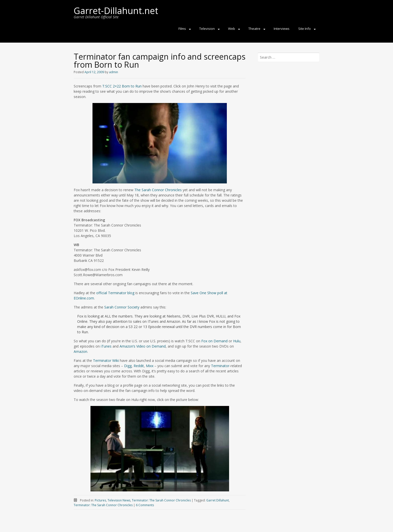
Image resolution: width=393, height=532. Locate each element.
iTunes (106, 346)
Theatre (254, 29)
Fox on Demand (214, 341)
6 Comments (145, 505)
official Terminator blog (115, 293)
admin (114, 72)
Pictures (100, 500)
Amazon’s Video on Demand (143, 346)
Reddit (139, 366)
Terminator (220, 366)
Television (207, 29)
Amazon (80, 351)
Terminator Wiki (106, 360)
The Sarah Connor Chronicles (158, 190)
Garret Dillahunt (218, 500)
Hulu (237, 341)
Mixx (150, 366)
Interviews (282, 29)
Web (232, 29)
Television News (119, 500)
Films (182, 29)
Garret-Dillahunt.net (116, 11)
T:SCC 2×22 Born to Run (122, 86)
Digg (128, 366)
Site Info (305, 29)
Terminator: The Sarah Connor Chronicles (161, 500)
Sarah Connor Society (122, 307)
